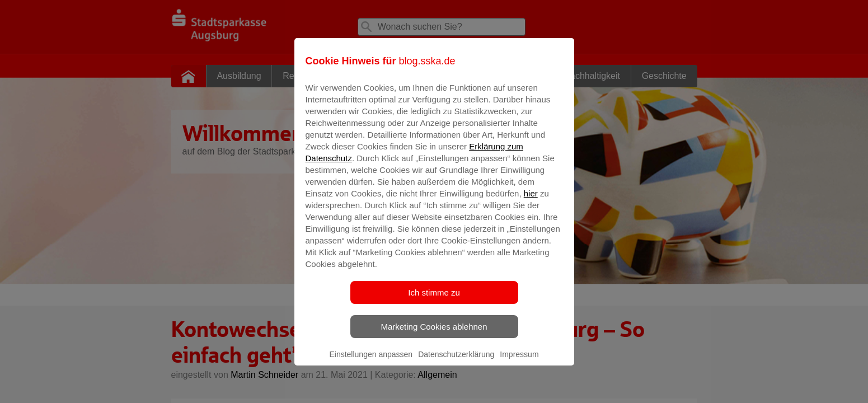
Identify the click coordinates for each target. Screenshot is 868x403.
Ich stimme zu (434, 300)
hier (531, 201)
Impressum (519, 362)
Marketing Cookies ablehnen (434, 334)
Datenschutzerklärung (456, 362)
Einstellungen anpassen (371, 362)
